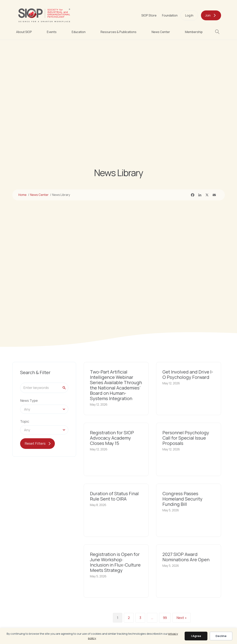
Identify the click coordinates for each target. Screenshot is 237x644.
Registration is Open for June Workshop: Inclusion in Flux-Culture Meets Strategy (115, 562)
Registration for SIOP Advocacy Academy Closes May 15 (112, 438)
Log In (189, 15)
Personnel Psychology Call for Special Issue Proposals (186, 438)
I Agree (196, 636)
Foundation (170, 15)
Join (208, 15)
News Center (161, 32)
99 (165, 618)
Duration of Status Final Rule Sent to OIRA (114, 496)
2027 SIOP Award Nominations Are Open (186, 557)
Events (52, 32)
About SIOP (24, 32)
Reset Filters (35, 443)
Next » (182, 618)
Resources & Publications (118, 32)
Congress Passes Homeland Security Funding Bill (182, 499)
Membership (194, 32)
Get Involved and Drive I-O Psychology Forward (188, 374)
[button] (218, 32)
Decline (221, 636)
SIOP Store (149, 15)
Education (79, 32)
